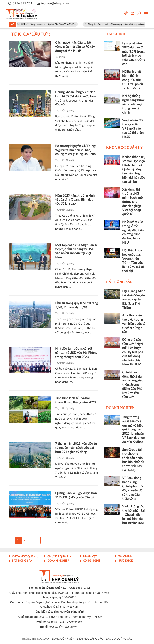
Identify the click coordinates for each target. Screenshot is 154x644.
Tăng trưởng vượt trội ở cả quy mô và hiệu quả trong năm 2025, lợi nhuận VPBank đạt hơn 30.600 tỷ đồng (134, 430)
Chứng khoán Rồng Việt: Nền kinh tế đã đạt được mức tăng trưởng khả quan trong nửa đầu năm (76, 98)
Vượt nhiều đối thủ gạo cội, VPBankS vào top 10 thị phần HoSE (133, 129)
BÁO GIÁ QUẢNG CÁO (119, 639)
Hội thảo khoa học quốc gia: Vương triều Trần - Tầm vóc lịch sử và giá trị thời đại (133, 261)
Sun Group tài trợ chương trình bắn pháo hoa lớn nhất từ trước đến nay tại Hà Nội (133, 460)
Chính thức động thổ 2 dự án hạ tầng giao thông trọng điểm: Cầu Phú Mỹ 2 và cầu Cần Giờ (133, 385)
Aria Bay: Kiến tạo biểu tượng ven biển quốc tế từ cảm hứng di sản (134, 324)
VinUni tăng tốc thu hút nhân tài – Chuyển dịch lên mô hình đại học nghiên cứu (133, 515)
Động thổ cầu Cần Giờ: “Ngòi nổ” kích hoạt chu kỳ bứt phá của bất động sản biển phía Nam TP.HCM (133, 352)
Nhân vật (89, 557)
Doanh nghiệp (120, 408)
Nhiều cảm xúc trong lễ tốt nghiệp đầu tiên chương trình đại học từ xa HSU (133, 232)
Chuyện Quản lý (59, 557)
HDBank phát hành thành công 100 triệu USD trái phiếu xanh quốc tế (132, 80)
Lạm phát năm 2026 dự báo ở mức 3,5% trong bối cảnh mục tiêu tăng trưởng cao (134, 54)
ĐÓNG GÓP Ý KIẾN (63, 639)
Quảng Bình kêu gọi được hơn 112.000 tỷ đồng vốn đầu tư (76, 495)
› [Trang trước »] (38, 540)
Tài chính (60, 57)
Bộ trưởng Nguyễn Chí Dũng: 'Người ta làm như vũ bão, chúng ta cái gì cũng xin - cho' (76, 150)
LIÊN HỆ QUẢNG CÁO (90, 639)
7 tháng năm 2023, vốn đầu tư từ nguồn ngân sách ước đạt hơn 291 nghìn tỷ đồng (76, 448)
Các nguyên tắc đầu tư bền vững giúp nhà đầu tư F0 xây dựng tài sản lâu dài (75, 47)
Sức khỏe (125, 561)
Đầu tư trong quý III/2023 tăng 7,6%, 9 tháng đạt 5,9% (77, 305)
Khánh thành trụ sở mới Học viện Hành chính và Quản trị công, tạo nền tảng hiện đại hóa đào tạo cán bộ (134, 169)
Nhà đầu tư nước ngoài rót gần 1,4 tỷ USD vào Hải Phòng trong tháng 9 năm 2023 (76, 353)
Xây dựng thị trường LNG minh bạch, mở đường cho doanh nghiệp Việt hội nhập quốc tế (132, 202)
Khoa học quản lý (125, 148)
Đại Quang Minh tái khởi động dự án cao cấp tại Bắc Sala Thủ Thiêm (43, 24)
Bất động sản (119, 282)
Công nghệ (91, 561)
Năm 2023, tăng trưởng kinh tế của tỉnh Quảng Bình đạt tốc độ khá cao (75, 200)
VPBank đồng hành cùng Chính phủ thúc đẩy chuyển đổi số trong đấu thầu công (133, 488)
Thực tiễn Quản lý (65, 111)
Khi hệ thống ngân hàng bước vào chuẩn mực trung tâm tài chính (133, 104)
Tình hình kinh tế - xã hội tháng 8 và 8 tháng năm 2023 (75, 400)
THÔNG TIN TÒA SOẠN (36, 639)
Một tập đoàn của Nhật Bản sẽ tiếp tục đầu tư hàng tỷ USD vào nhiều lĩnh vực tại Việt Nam (76, 251)
